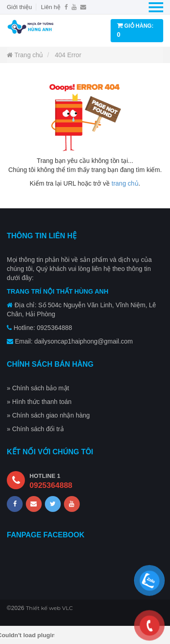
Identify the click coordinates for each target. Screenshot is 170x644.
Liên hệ (50, 7)
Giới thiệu (19, 7)
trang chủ (125, 183)
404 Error (68, 55)
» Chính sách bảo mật (38, 388)
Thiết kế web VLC (49, 608)
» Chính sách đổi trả (35, 429)
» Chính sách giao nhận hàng (48, 415)
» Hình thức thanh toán (39, 402)
